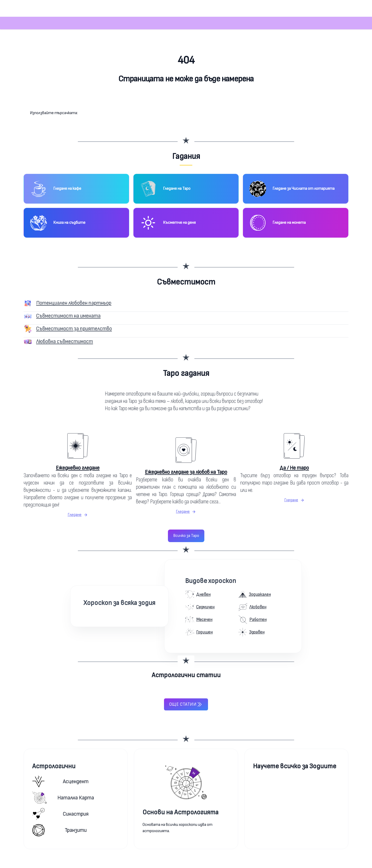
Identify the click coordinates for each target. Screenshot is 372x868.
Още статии (186, 704)
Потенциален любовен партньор (74, 303)
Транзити (59, 830)
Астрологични (54, 766)
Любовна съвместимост (65, 341)
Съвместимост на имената (68, 316)
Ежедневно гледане (78, 468)
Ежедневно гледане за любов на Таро (186, 472)
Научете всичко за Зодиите (295, 766)
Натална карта (63, 798)
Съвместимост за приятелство (74, 329)
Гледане (78, 515)
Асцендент (60, 781)
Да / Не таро (294, 468)
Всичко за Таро (186, 536)
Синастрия (60, 814)
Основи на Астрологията (180, 812)
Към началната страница (186, 100)
